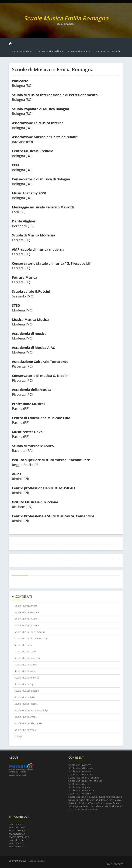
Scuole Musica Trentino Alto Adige (31, 710)
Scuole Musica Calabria (79, 51)
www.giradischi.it (17, 830)
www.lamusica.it (17, 846)
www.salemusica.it (18, 840)
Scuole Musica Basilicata (51, 51)
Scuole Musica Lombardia (27, 658)
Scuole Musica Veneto (26, 730)
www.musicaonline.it (19, 837)
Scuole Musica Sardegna (27, 691)
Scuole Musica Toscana (26, 704)
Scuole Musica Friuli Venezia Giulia (31, 638)
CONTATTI (119, 864)
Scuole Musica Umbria (26, 717)
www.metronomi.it (18, 827)
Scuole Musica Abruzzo (23, 51)
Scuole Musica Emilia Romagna (30, 632)
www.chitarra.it (16, 843)
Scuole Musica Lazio (24, 645)
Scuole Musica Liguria (25, 652)
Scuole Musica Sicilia (25, 697)
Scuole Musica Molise (25, 671)
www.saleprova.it (17, 834)
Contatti (18, 736)
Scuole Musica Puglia (25, 684)
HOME (109, 864)
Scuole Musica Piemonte (27, 678)
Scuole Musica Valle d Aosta (28, 723)
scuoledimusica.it (37, 861)
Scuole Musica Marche (26, 665)
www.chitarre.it (16, 824)
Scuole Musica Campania (107, 51)
